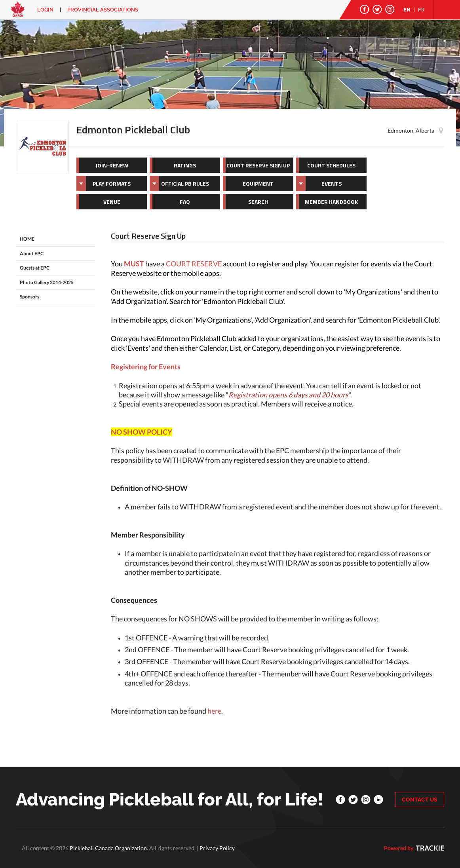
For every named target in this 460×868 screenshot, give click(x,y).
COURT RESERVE (194, 264)
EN (407, 10)
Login (45, 10)
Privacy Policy (217, 848)
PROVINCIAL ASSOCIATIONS (103, 10)
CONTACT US (420, 800)
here (214, 711)
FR (421, 10)
